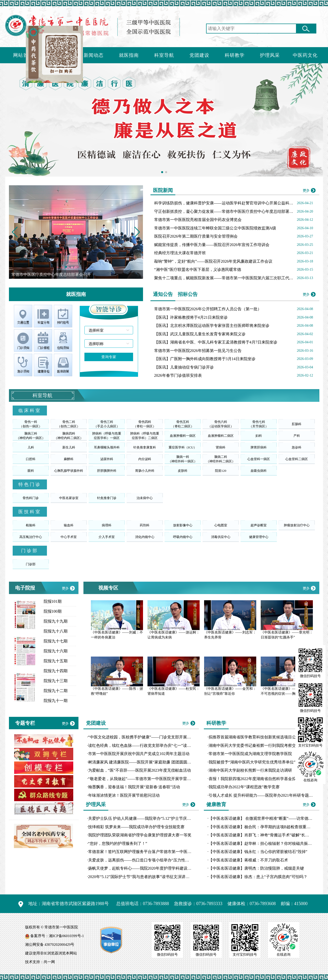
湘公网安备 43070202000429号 (50, 945)
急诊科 (297, 447)
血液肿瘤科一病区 (183, 436)
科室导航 (164, 55)
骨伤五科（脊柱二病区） (183, 424)
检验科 (31, 525)
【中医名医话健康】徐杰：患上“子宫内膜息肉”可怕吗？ (258, 877)
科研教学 (235, 55)
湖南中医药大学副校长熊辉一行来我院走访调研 (250, 770)
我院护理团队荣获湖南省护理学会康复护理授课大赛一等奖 (140, 835)
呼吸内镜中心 (183, 537)
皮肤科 (183, 471)
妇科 (259, 436)
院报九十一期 (56, 701)
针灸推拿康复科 (145, 447)
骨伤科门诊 (31, 498)
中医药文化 (305, 55)
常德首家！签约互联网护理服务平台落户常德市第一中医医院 (142, 852)
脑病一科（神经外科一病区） (183, 459)
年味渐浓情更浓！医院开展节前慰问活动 (124, 795)
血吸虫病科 (259, 471)
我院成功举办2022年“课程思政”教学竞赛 (244, 787)
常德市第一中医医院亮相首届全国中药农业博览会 (198, 220)
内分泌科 (145, 459)
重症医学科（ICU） (183, 447)
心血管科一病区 (259, 459)
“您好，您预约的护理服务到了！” (118, 843)
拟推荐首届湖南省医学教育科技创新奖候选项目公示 (254, 737)
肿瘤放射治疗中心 (297, 525)
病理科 (107, 525)
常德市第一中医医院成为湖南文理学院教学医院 (250, 754)
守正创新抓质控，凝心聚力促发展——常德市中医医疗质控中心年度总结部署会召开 (228, 211)
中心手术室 (69, 537)
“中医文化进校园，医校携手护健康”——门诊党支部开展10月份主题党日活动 (155, 737)
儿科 (31, 447)
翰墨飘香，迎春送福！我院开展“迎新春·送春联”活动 (134, 787)
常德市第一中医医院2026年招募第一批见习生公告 (198, 351)
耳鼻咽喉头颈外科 (107, 447)
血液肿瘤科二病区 (221, 436)
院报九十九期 (56, 621)
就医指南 (129, 55)
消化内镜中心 (145, 537)
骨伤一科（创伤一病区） (31, 424)
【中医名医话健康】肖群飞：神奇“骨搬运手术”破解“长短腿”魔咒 (266, 835)
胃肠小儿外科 (145, 471)
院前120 (221, 471)
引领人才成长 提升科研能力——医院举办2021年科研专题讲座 (263, 795)
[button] (137, 232)
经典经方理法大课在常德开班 (180, 253)
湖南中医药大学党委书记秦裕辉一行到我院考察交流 (254, 745)
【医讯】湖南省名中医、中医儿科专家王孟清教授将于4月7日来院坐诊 (216, 342)
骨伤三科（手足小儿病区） (107, 424)
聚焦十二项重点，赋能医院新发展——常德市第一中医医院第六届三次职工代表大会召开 (232, 278)
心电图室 (221, 525)
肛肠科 (297, 424)
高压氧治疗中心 (31, 537)
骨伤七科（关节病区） (259, 424)
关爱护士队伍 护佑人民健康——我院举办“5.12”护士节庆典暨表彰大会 (149, 818)
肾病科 (221, 447)
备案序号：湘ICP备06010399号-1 (57, 936)
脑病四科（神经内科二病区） (69, 436)
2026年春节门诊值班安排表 (178, 375)
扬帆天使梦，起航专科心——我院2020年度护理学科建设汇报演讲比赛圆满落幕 (158, 868)
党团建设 (199, 55)
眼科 (31, 471)
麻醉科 (69, 459)
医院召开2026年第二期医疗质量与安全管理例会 (196, 236)
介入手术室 (107, 537)
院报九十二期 (56, 691)
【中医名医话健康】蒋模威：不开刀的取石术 (248, 860)
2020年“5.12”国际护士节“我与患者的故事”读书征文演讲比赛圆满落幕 (149, 877)
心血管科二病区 (297, 459)
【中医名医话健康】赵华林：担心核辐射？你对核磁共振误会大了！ (268, 843)
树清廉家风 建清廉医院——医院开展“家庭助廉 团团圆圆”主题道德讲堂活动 (154, 762)
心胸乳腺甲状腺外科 (69, 471)
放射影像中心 (183, 525)
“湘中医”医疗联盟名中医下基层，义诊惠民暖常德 (198, 269)
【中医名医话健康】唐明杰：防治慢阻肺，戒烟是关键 (256, 868)
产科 (297, 436)
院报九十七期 (56, 641)
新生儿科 (69, 447)
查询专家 (109, 357)
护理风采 (270, 55)
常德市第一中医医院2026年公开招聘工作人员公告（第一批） (208, 309)
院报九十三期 (56, 681)
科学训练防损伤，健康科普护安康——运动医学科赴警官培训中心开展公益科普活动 (228, 203)
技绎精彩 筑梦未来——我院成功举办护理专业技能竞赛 (136, 827)
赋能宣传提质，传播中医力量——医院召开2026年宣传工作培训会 (212, 245)
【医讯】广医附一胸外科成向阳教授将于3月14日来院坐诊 (205, 359)
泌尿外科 (107, 459)
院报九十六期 (56, 651)
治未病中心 (145, 498)
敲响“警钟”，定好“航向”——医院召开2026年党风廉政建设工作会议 (213, 261)
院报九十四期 (56, 671)
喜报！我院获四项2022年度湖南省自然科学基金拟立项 (256, 779)
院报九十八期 (56, 631)
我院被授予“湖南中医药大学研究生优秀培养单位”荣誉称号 (260, 762)
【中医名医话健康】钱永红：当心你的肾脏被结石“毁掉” (258, 852)
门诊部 (31, 564)
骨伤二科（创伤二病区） (69, 424)
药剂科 (145, 525)
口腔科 (31, 459)
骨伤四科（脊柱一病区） (145, 424)
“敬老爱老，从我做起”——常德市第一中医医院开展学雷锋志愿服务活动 (151, 779)
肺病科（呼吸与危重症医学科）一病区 (107, 436)
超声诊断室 (259, 525)
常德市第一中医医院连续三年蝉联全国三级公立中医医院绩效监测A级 (215, 228)
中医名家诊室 (69, 498)
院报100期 (53, 611)
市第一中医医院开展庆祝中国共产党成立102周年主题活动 (139, 754)
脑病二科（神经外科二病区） (221, 459)
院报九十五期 (56, 661)
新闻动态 (94, 55)
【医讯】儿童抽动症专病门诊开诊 (184, 367)
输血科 (69, 525)
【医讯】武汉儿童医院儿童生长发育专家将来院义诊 (200, 334)
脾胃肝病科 (259, 447)
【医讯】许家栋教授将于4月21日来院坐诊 (191, 317)
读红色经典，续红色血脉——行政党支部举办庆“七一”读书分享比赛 (147, 745)
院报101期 (53, 601)
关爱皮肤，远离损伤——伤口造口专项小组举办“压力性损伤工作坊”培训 (151, 860)
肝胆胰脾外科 (107, 471)
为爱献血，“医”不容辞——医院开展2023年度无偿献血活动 (140, 770)
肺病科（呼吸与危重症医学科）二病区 (145, 436)
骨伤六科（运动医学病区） (221, 424)
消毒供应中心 (221, 537)
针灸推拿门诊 (107, 498)
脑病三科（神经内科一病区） (31, 436)
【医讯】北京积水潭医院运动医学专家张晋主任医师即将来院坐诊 (212, 326)
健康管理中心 (259, 537)
